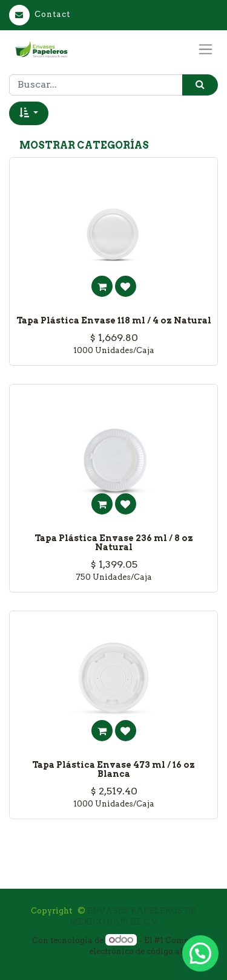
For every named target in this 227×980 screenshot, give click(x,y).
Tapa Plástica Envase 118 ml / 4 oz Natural (114, 320)
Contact (40, 14)
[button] (29, 113)
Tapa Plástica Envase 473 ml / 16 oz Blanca (113, 769)
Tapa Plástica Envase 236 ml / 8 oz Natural (114, 543)
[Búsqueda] (200, 85)
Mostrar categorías (84, 145)
